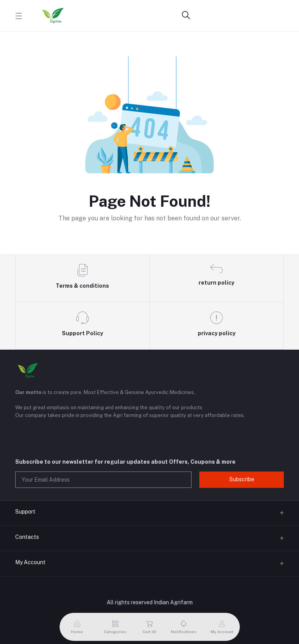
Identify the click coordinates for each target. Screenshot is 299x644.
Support (25, 512)
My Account (30, 562)
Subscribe (242, 479)
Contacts (27, 537)
